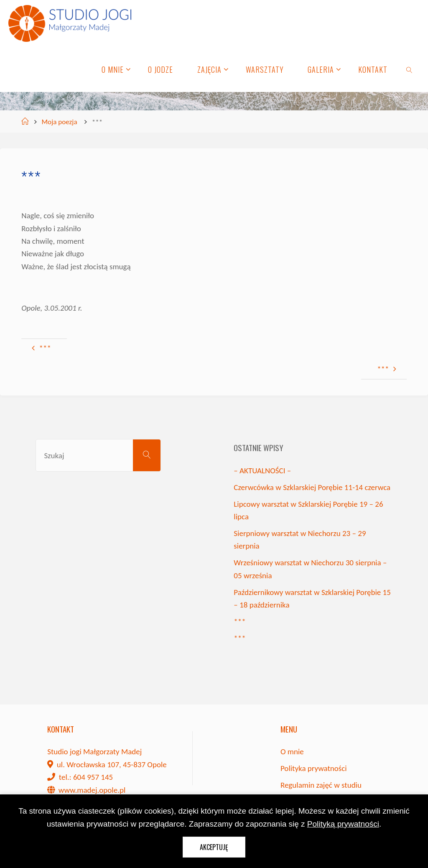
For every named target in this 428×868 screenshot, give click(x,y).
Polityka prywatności (314, 768)
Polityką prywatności (343, 824)
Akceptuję (214, 847)
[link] (409, 69)
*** (239, 622)
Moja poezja (60, 122)
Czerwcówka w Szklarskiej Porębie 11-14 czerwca (312, 487)
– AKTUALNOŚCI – (262, 471)
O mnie (292, 752)
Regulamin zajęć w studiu (321, 785)
